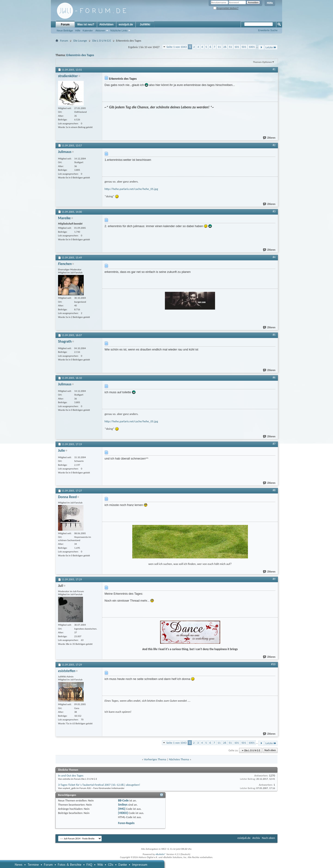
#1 (274, 69)
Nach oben (270, 751)
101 (237, 47)
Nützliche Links (119, 30)
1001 (252, 47)
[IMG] (122, 809)
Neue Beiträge (65, 30)
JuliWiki (145, 24)
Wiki (100, 865)
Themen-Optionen (262, 62)
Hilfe (270, 3)
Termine (33, 865)
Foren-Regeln (126, 823)
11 (219, 47)
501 (244, 47)
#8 (274, 490)
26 (225, 47)
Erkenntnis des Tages (80, 55)
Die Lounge (80, 41)
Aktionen (100, 30)
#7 (274, 444)
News (19, 865)
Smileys (123, 805)
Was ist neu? (86, 24)
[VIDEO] (123, 813)
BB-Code (123, 800)
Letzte (271, 47)
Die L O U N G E (102, 41)
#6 (274, 378)
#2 (274, 145)
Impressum (140, 865)
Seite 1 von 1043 (177, 47)
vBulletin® (161, 854)
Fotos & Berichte (70, 865)
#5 (274, 335)
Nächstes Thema (179, 759)
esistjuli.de (126, 24)
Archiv (256, 838)
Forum (65, 24)
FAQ (89, 865)
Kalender (88, 30)
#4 (274, 257)
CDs (111, 865)
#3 (274, 211)
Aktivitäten (106, 24)
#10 (273, 664)
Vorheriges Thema (155, 759)
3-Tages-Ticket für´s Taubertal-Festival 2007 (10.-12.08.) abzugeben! (99, 785)
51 (230, 47)
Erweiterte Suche (268, 30)
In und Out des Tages (71, 775)
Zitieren (269, 138)
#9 (274, 579)
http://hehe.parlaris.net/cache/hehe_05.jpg (131, 189)
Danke (123, 865)
